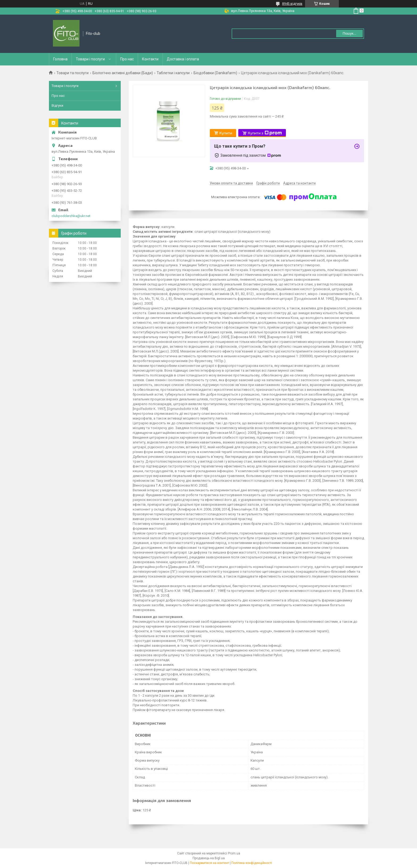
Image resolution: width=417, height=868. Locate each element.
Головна (60, 59)
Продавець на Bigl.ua (209, 858)
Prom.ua (234, 853)
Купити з (265, 133)
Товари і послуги (90, 59)
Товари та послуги (72, 73)
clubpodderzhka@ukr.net (71, 216)
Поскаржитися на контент (209, 863)
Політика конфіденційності (252, 863)
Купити (226, 133)
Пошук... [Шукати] (349, 33)
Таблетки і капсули (173, 73)
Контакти (150, 59)
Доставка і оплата (183, 59)
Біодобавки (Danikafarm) (215, 73)
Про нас (127, 59)
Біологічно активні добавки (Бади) (123, 73)
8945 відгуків (292, 4)
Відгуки (57, 105)
